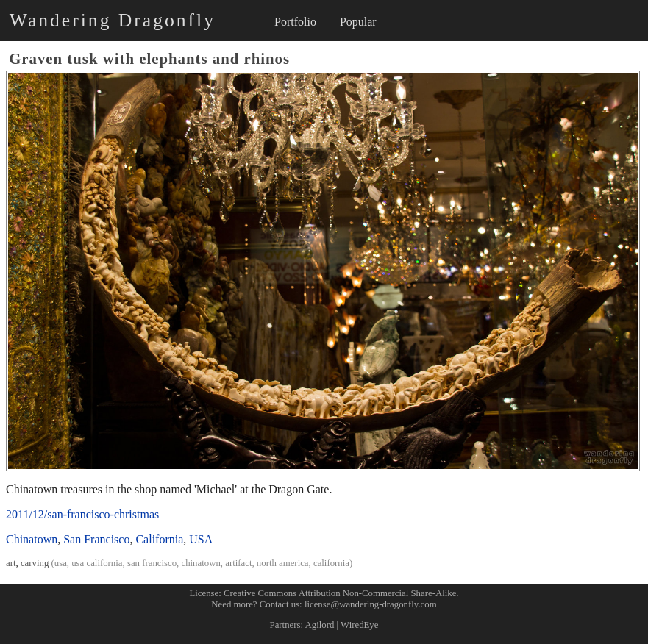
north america (283, 563)
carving (35, 563)
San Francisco (96, 539)
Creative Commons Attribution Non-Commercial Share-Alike (340, 593)
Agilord (320, 625)
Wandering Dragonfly (113, 20)
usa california (97, 563)
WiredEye (359, 625)
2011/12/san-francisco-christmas (82, 514)
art (11, 563)
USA (201, 539)
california (331, 563)
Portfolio (295, 22)
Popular (358, 22)
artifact (238, 563)
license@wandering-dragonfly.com (371, 604)
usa (61, 563)
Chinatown (32, 539)
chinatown (200, 563)
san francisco (152, 563)
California (159, 539)
